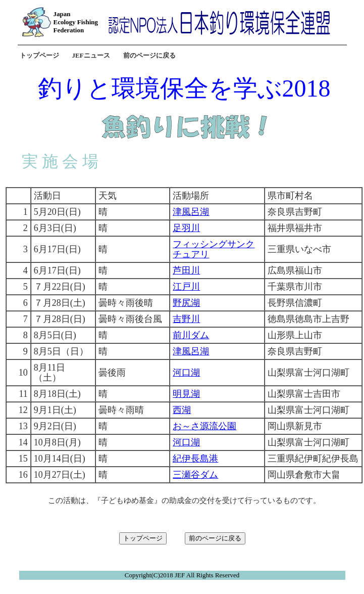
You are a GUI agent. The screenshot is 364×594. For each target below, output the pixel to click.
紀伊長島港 (195, 459)
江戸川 (186, 287)
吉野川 (186, 319)
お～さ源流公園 (204, 426)
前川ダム (191, 335)
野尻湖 (186, 303)
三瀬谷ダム (195, 475)
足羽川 (186, 228)
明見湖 (186, 394)
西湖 (182, 410)
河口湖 (186, 373)
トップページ (39, 55)
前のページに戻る (149, 55)
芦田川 (186, 270)
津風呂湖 (191, 212)
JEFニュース (91, 55)
